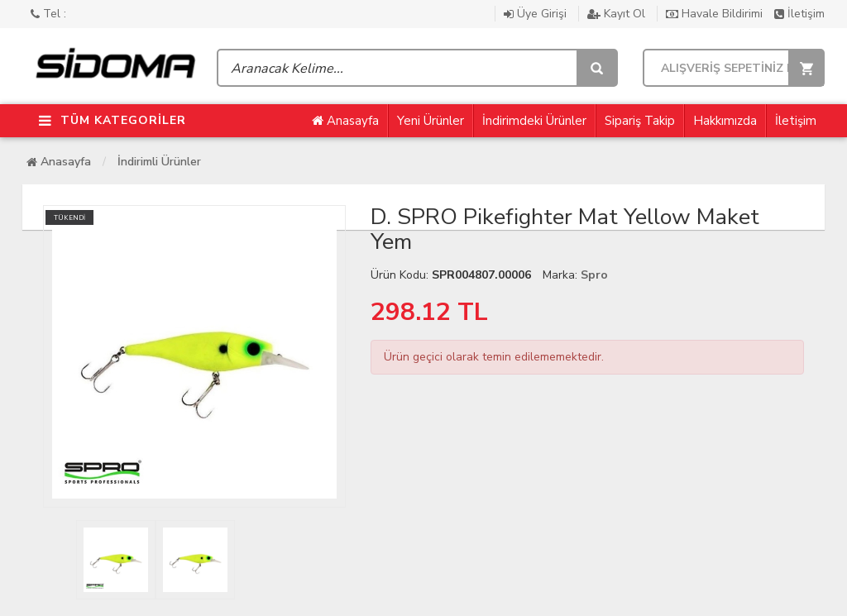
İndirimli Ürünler (159, 162)
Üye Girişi (537, 14)
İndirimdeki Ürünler (534, 121)
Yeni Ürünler (431, 121)
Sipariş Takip (640, 121)
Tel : (48, 14)
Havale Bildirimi (716, 14)
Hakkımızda (725, 121)
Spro (594, 275)
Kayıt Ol (618, 14)
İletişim (799, 14)
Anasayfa (345, 121)
